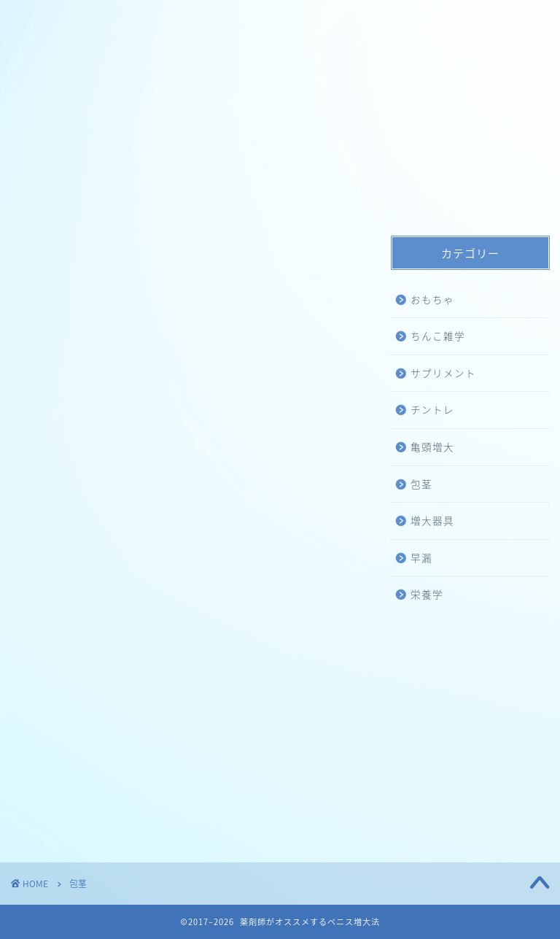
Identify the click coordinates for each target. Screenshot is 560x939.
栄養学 (427, 594)
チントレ (432, 409)
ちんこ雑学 (438, 336)
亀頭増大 (432, 447)
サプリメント (443, 373)
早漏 (421, 557)
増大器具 (432, 520)
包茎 (421, 484)
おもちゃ (432, 299)
